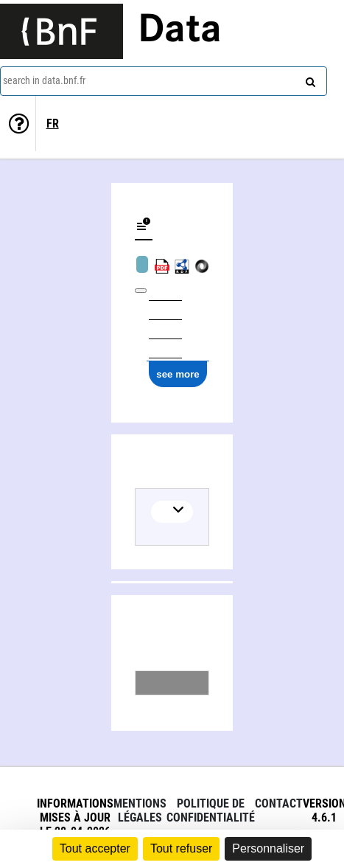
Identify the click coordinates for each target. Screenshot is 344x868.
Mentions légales (140, 810)
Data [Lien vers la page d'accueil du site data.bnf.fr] (180, 31)
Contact (279, 803)
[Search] (309, 79)
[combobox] (164, 81)
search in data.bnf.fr (44, 80)
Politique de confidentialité (211, 810)
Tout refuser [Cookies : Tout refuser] (181, 848)
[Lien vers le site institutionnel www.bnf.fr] (62, 31)
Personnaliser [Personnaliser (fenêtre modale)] (268, 848)
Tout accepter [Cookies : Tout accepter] (95, 848)
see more (178, 374)
